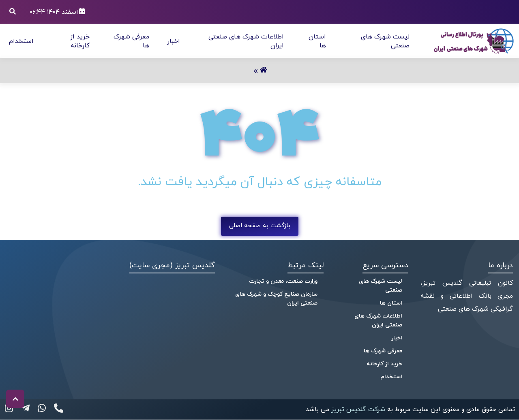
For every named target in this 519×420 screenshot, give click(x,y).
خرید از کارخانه (80, 41)
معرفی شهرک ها (383, 351)
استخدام (21, 41)
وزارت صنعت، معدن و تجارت (283, 281)
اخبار (174, 41)
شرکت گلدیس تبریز (357, 409)
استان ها (391, 303)
